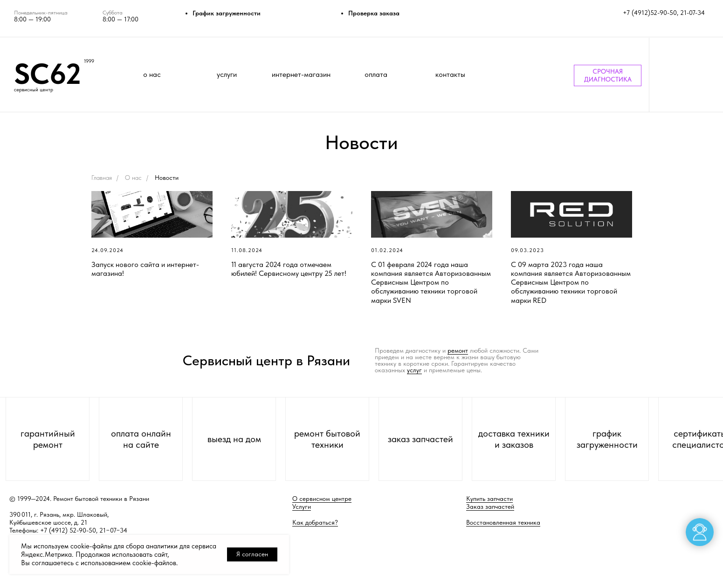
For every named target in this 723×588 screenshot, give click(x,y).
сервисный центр (34, 90)
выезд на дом (234, 439)
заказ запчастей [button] (420, 439)
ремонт (458, 350)
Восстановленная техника (503, 522)
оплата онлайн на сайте (141, 439)
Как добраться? (315, 522)
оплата (376, 74)
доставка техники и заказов (514, 439)
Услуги (302, 506)
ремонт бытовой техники (327, 439)
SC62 (48, 74)
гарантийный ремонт (48, 439)
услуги (227, 74)
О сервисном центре (322, 499)
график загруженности (607, 439)
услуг (414, 370)
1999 (89, 61)
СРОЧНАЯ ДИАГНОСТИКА (608, 75)
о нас (152, 74)
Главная (102, 178)
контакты (450, 74)
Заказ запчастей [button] (490, 506)
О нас (133, 178)
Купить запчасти (489, 499)
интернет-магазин (301, 74)
